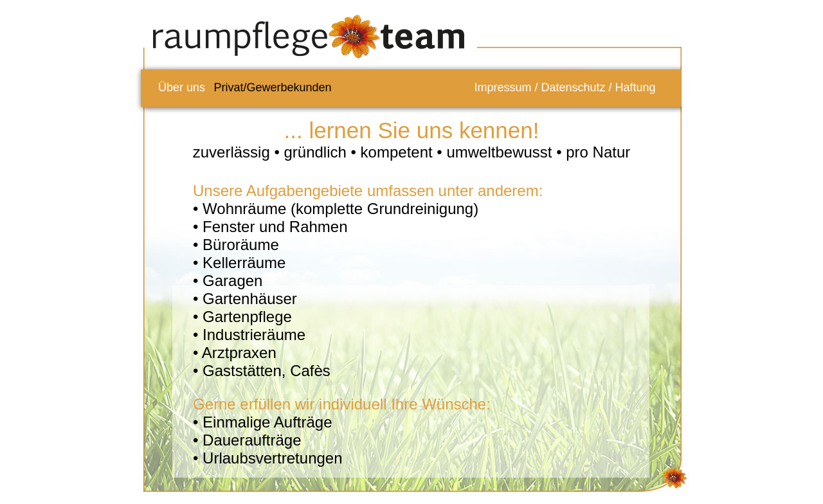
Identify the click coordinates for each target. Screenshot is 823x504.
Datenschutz (573, 87)
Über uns (182, 87)
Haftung (636, 87)
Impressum (502, 87)
